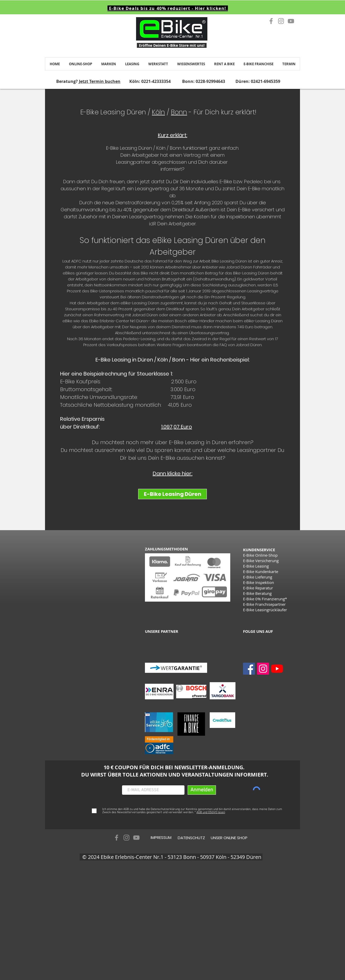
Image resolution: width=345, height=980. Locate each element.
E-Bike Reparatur (258, 588)
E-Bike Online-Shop (260, 555)
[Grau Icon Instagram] (281, 21)
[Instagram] (263, 669)
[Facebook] (249, 669)
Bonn (179, 112)
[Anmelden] (202, 790)
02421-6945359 (266, 81)
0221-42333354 (156, 81)
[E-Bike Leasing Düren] (172, 494)
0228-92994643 (210, 81)
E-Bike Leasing (256, 566)
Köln (158, 112)
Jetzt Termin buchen (100, 81)
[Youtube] (277, 669)
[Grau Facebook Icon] (271, 21)
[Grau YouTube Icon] (291, 21)
